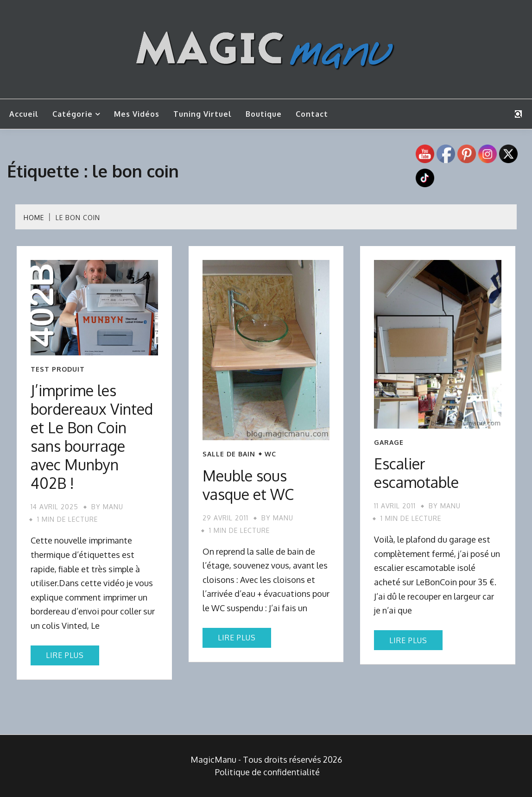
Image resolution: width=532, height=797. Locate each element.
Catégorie (73, 114)
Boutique (264, 114)
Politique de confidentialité (267, 772)
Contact (312, 114)
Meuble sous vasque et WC (248, 485)
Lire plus (65, 655)
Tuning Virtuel (203, 114)
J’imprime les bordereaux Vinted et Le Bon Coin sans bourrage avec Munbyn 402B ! (92, 437)
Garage (389, 443)
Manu (113, 507)
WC (270, 454)
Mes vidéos (137, 114)
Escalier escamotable (416, 473)
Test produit (58, 369)
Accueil (24, 114)
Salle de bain (229, 454)
